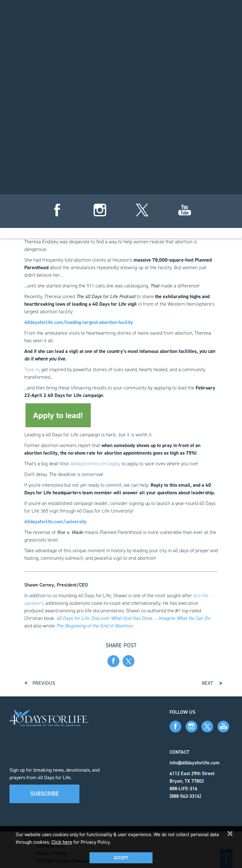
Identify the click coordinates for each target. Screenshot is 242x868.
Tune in (32, 369)
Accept (121, 858)
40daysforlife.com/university (55, 522)
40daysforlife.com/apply (95, 464)
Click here (62, 842)
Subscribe (45, 794)
